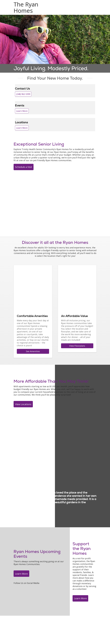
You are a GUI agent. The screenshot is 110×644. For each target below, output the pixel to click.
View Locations (23, 404)
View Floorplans (77, 346)
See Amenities (33, 351)
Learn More (22, 111)
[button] (96, 4)
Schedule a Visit (24, 167)
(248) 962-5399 (23, 94)
